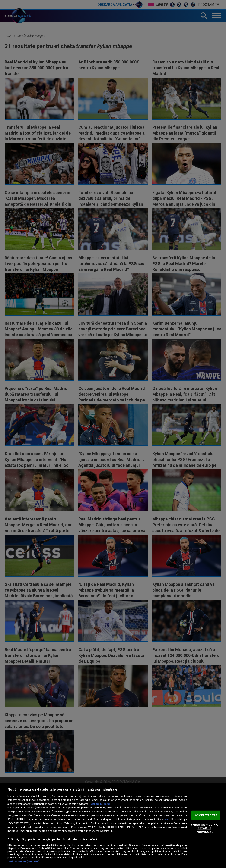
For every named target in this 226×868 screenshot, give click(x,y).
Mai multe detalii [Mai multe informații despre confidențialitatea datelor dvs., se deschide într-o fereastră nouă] (101, 804)
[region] (113, 825)
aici (167, 819)
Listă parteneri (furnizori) (23, 862)
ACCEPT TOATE (206, 815)
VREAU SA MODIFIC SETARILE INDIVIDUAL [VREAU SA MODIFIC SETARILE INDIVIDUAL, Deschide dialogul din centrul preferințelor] (204, 828)
